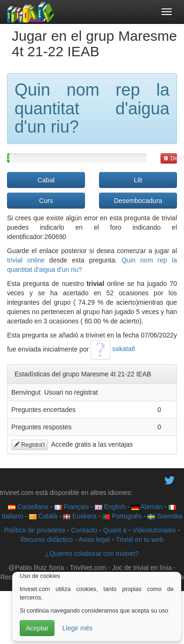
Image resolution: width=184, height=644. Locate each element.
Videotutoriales (154, 530)
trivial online (26, 260)
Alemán (147, 507)
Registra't (30, 445)
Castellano (28, 507)
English (110, 507)
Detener (170, 158)
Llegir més (78, 628)
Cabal (46, 180)
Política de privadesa (35, 530)
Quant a (115, 530)
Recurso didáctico (47, 539)
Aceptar (37, 628)
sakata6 (113, 349)
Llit (138, 180)
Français (72, 507)
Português (122, 516)
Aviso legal (94, 539)
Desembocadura (138, 201)
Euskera (80, 516)
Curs (46, 201)
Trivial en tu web (140, 539)
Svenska (165, 516)
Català (43, 516)
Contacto (84, 530)
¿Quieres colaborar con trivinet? (92, 554)
